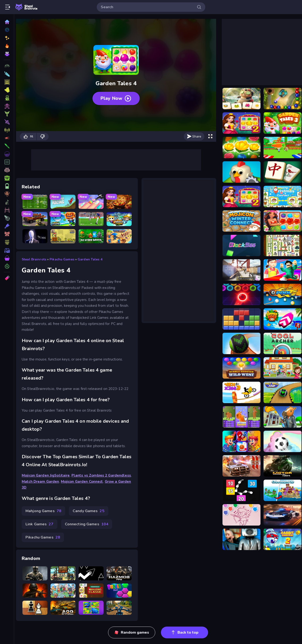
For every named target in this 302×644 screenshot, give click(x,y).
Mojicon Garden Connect (82, 482)
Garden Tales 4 (90, 259)
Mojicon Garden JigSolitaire (46, 475)
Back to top (185, 632)
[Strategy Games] (7, 154)
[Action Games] (7, 106)
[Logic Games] (7, 258)
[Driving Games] (7, 130)
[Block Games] (7, 250)
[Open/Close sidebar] (8, 7)
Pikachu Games (62, 259)
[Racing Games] (7, 98)
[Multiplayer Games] (7, 266)
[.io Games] (7, 226)
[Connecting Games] (7, 186)
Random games (132, 632)
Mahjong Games (43, 511)
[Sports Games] (7, 122)
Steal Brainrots (34, 259)
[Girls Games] (7, 242)
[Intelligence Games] (7, 162)
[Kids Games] (7, 210)
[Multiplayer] (7, 54)
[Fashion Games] (7, 218)
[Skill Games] (7, 82)
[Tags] (7, 278)
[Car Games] (7, 138)
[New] (7, 38)
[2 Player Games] (7, 202)
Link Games (40, 524)
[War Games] (7, 178)
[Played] (7, 30)
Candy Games (89, 511)
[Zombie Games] (7, 146)
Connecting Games (87, 524)
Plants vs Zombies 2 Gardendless (101, 475)
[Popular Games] (7, 46)
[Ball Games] (7, 194)
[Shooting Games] (7, 74)
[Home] (7, 22)
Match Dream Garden (40, 482)
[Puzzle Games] (7, 90)
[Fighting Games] (7, 114)
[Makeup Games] (7, 170)
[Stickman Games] (7, 234)
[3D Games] (7, 66)
